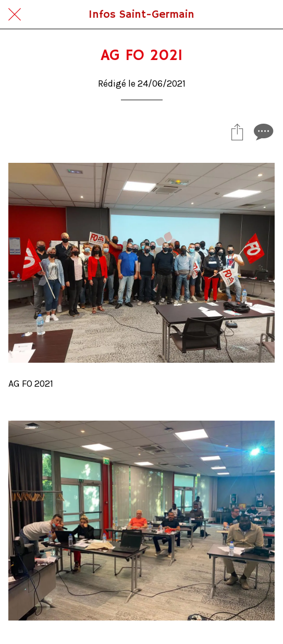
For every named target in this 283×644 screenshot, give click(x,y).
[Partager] (237, 132)
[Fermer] (15, 15)
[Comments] (262, 132)
